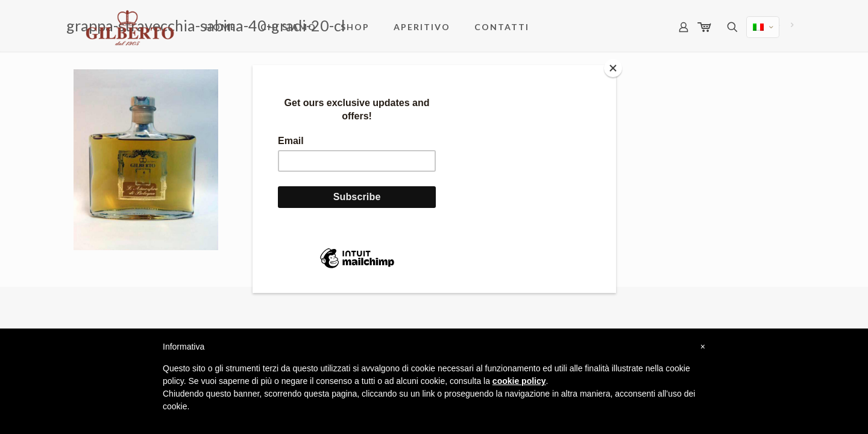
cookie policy (519, 381)
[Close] (613, 68)
